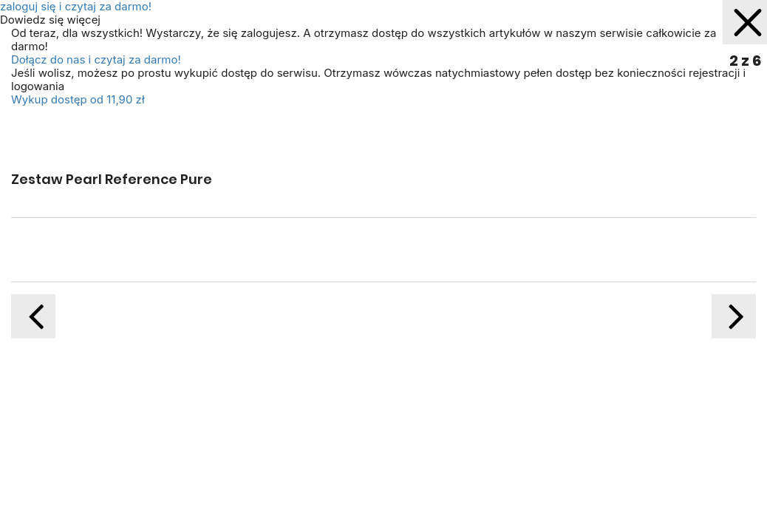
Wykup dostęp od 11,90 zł (78, 99)
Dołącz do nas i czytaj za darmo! (96, 59)
